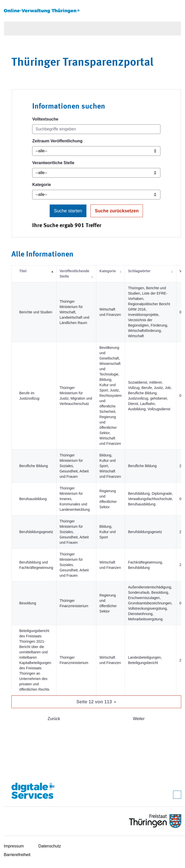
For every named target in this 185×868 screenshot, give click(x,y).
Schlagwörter (139, 271)
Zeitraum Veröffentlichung (57, 141)
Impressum (14, 846)
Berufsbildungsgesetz (36, 532)
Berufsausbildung (33, 499)
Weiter (139, 719)
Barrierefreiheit (17, 855)
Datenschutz (50, 846)
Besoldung (28, 603)
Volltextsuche (45, 119)
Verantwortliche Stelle (53, 163)
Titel (23, 271)
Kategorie (42, 185)
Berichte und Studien (36, 312)
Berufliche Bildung (34, 466)
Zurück (54, 719)
